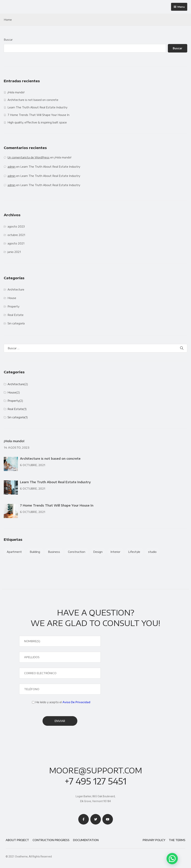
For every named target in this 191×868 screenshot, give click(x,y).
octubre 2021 (16, 235)
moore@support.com (96, 771)
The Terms (177, 840)
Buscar (8, 40)
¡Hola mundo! (16, 92)
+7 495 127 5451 (96, 781)
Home (8, 20)
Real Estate (16, 315)
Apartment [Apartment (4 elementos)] (14, 552)
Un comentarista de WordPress (29, 157)
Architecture (16, 289)
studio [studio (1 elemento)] (152, 552)
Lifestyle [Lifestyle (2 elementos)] (134, 552)
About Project (17, 840)
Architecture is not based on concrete (33, 100)
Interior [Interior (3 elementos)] (115, 552)
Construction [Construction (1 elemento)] (77, 552)
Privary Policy (154, 840)
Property (13, 306)
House (12, 298)
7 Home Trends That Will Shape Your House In (38, 115)
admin (11, 167)
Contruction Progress (51, 840)
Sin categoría (16, 323)
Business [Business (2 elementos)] (54, 552)
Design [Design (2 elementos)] (98, 552)
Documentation (86, 840)
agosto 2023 (16, 226)
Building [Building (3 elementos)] (35, 552)
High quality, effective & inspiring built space (37, 122)
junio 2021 (14, 252)
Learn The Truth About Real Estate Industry (37, 107)
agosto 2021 (16, 243)
